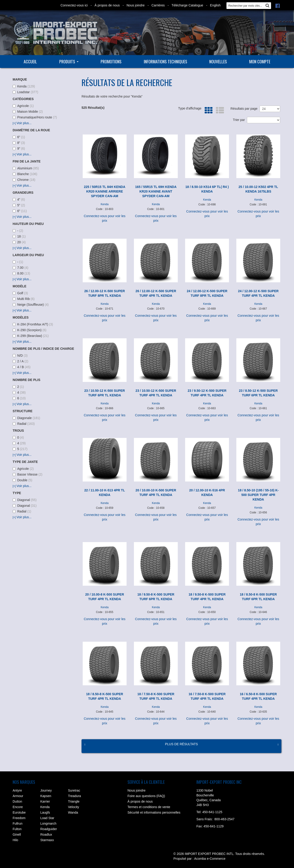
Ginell (17, 834)
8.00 (21, 273)
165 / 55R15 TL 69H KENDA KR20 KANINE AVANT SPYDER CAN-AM (156, 191)
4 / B (22, 367)
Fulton (17, 829)
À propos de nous (107, 5)
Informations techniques (165, 62)
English (215, 5)
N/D (20, 356)
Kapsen (46, 796)
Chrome (24, 180)
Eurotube (19, 812)
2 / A (20, 361)
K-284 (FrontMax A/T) (33, 324)
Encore (18, 807)
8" (19, 143)
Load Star (47, 818)
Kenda (24, 86)
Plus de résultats (181, 744)
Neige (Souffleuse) (31, 305)
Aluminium (26, 168)
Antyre (17, 790)
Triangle (74, 801)
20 (19, 242)
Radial (24, 424)
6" (19, 137)
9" (19, 148)
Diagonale (26, 418)
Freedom (19, 818)
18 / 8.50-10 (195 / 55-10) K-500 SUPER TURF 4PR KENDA (258, 495)
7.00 (20, 268)
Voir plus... (22, 123)
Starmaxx (47, 840)
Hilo (15, 840)
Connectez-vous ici (74, 5)
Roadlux (46, 834)
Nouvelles (218, 62)
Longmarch (48, 823)
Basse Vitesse (27, 474)
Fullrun (18, 823)
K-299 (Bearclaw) (31, 336)
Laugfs (45, 812)
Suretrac (74, 790)
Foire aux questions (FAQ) (146, 796)
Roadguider (49, 829)
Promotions (111, 62)
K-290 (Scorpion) (30, 330)
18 (19, 236)
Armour (18, 796)
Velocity (73, 807)
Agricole (23, 106)
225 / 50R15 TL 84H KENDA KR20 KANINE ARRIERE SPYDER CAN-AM (105, 191)
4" (19, 199)
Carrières (158, 5)
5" (19, 205)
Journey (46, 790)
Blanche (25, 174)
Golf (20, 293)
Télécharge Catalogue (187, 5)
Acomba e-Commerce (210, 859)
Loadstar (25, 92)
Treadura (74, 796)
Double (22, 480)
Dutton (17, 801)
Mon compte (260, 62)
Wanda (73, 812)
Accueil (30, 62)
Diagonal (25, 500)
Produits (69, 62)
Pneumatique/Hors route (35, 117)
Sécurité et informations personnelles (154, 812)
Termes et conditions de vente (149, 807)
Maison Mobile (28, 112)
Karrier (45, 801)
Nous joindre (136, 5)
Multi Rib (24, 299)
